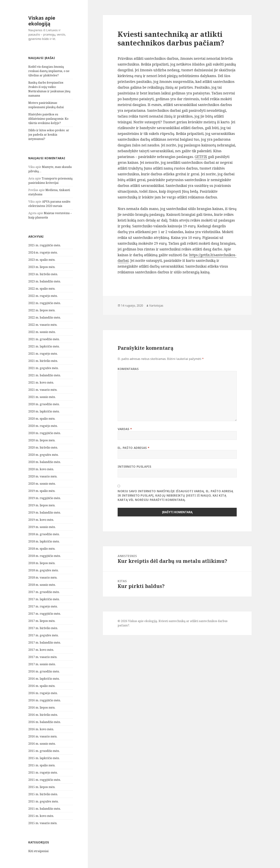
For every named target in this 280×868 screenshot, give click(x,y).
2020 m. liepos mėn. (42, 440)
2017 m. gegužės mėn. (43, 635)
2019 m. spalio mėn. (42, 491)
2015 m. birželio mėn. (43, 794)
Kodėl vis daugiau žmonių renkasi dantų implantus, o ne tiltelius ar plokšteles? (49, 71)
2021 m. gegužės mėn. (43, 368)
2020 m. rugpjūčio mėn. (45, 433)
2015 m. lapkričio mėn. (44, 758)
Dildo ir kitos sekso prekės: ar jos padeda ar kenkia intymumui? (49, 135)
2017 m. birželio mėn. (43, 628)
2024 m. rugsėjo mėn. (43, 252)
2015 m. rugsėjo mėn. (43, 772)
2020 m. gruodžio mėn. (44, 404)
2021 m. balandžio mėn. (45, 375)
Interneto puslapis (134, 467)
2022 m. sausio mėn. (42, 332)
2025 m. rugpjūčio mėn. (45, 245)
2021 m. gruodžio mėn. (44, 339)
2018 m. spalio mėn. (42, 549)
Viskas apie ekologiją (42, 21)
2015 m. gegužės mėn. (43, 801)
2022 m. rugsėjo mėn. (43, 296)
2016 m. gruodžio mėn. (44, 671)
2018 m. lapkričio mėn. (44, 541)
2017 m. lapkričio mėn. (44, 599)
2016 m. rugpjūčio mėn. (45, 700)
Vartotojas (156, 306)
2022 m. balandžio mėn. (45, 317)
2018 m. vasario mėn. (43, 577)
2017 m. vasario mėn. (43, 657)
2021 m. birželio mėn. (43, 361)
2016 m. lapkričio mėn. (44, 679)
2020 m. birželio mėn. (43, 447)
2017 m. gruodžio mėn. (44, 592)
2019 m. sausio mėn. (42, 527)
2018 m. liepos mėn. (42, 563)
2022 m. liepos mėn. (42, 310)
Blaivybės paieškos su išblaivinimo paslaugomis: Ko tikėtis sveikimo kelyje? (48, 119)
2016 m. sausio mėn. (42, 744)
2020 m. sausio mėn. (42, 484)
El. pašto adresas (134, 448)
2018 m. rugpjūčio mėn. (45, 556)
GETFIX (201, 157)
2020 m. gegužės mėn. (43, 455)
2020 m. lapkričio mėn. (44, 411)
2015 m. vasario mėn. (43, 823)
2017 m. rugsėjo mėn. (43, 606)
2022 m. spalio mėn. (42, 289)
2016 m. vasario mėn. (43, 736)
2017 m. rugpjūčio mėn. (45, 614)
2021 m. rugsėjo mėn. (43, 354)
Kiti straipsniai (38, 851)
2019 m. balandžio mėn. (45, 512)
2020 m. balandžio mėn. (45, 462)
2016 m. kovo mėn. (41, 729)
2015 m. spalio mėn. (42, 765)
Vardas (125, 429)
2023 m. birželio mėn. (43, 274)
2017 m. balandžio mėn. (45, 642)
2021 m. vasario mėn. (43, 390)
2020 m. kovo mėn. (41, 469)
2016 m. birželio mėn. (43, 715)
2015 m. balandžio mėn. (45, 809)
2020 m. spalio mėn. (42, 419)
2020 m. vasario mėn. (43, 476)
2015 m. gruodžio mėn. (44, 751)
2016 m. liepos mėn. (42, 707)
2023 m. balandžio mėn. (45, 281)
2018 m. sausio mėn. (42, 585)
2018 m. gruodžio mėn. (44, 534)
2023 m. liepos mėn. (42, 267)
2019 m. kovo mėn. (41, 520)
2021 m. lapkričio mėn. (44, 346)
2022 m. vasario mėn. (43, 325)
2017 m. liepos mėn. (42, 621)
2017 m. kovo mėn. (41, 650)
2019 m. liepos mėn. (42, 505)
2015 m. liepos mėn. (42, 787)
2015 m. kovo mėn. (41, 816)
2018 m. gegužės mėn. (43, 570)
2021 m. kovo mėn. (41, 382)
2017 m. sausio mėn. (42, 664)
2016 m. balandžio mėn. (45, 722)
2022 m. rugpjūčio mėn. (45, 303)
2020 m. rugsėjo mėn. (43, 426)
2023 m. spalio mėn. (42, 260)
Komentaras (128, 369)
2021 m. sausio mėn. (42, 397)
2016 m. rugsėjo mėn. (43, 693)
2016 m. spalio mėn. (42, 686)
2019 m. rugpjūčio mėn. (45, 498)
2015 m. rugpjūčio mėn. (45, 780)
